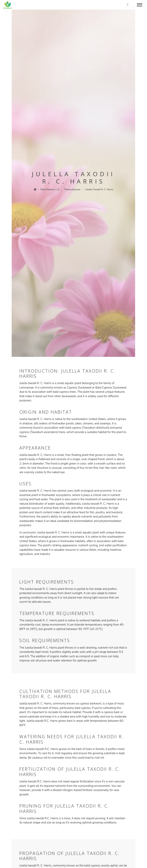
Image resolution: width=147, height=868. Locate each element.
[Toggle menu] (140, 5)
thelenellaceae (72, 189)
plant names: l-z (50, 189)
